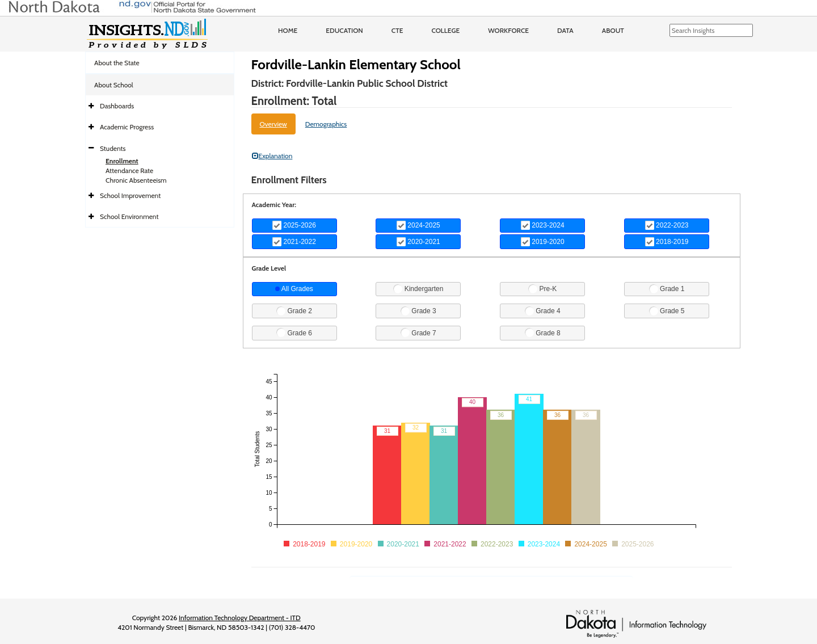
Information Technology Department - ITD (240, 618)
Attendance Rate (129, 171)
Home (288, 30)
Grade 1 (667, 289)
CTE (397, 30)
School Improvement (130, 195)
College (445, 30)
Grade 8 (543, 332)
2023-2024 (543, 225)
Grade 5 (667, 311)
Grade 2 (294, 311)
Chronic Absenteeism (136, 180)
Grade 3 (418, 311)
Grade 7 (418, 332)
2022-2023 (667, 225)
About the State (117, 63)
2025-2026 (294, 225)
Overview (273, 124)
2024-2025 (418, 225)
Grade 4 (543, 311)
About (613, 30)
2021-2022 (294, 242)
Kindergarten (418, 289)
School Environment (129, 216)
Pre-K (542, 289)
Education (344, 30)
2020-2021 (418, 242)
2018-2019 (667, 242)
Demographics (326, 124)
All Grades (294, 289)
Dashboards (117, 106)
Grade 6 (294, 332)
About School (114, 85)
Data (565, 30)
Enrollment (122, 161)
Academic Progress (127, 127)
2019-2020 (543, 242)
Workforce (508, 30)
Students (113, 148)
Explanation (272, 156)
